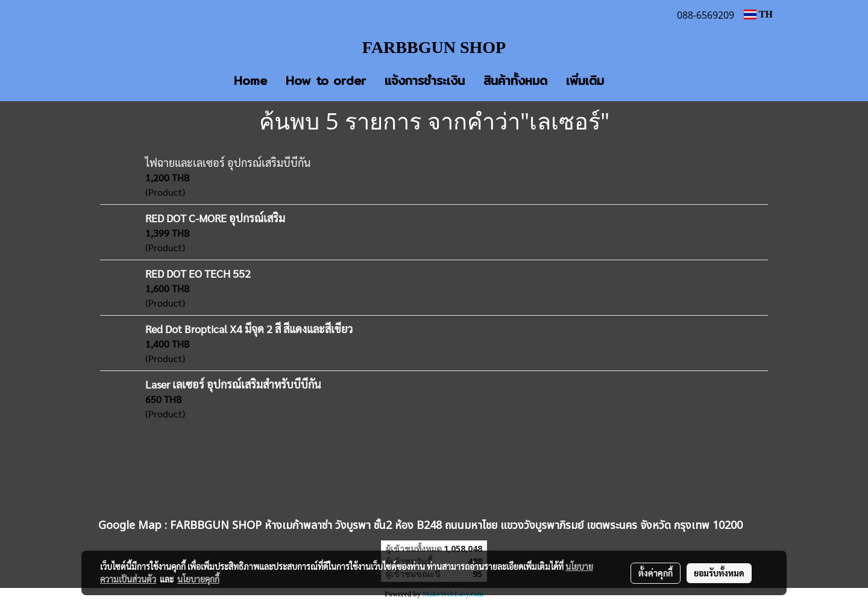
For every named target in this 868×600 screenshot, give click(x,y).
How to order (326, 80)
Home (250, 80)
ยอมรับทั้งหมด (719, 573)
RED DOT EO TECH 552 (198, 273)
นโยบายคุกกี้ (198, 579)
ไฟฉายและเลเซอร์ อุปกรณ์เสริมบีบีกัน (228, 162)
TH (758, 14)
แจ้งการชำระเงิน (425, 80)
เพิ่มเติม (585, 80)
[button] (631, 81)
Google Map (130, 526)
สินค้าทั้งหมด (515, 80)
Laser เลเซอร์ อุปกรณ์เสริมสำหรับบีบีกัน (233, 384)
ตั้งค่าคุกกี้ (656, 573)
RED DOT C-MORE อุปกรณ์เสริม (215, 218)
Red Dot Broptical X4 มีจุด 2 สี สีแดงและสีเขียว (249, 329)
